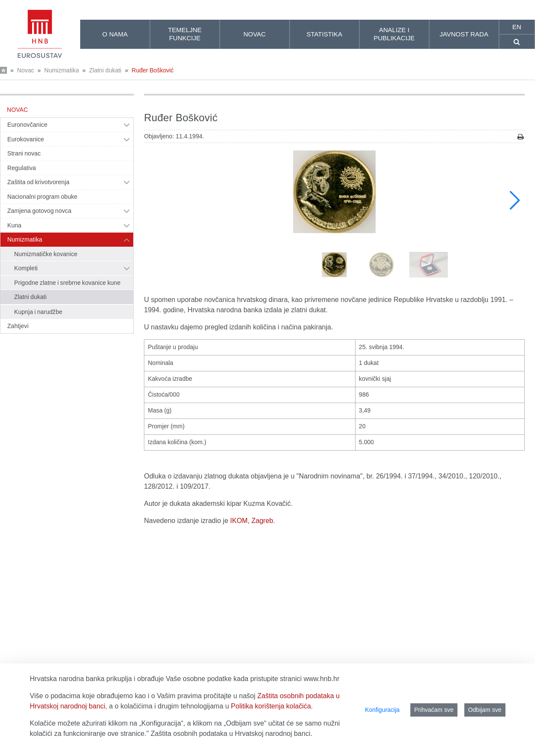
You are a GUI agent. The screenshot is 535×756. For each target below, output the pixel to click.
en (517, 27)
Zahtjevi (18, 326)
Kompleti (26, 268)
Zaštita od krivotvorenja (38, 182)
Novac (26, 70)
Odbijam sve (485, 710)
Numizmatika (61, 70)
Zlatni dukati (105, 70)
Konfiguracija (382, 710)
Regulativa (22, 168)
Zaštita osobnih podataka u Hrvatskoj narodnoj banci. (232, 734)
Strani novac (24, 153)
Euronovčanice (27, 125)
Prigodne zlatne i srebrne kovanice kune (67, 283)
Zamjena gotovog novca (39, 211)
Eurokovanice (26, 139)
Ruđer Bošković (152, 70)
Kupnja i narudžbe (38, 312)
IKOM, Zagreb (251, 521)
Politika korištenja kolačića (271, 706)
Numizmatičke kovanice (46, 254)
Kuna (14, 225)
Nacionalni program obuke (42, 197)
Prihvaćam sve (434, 710)
